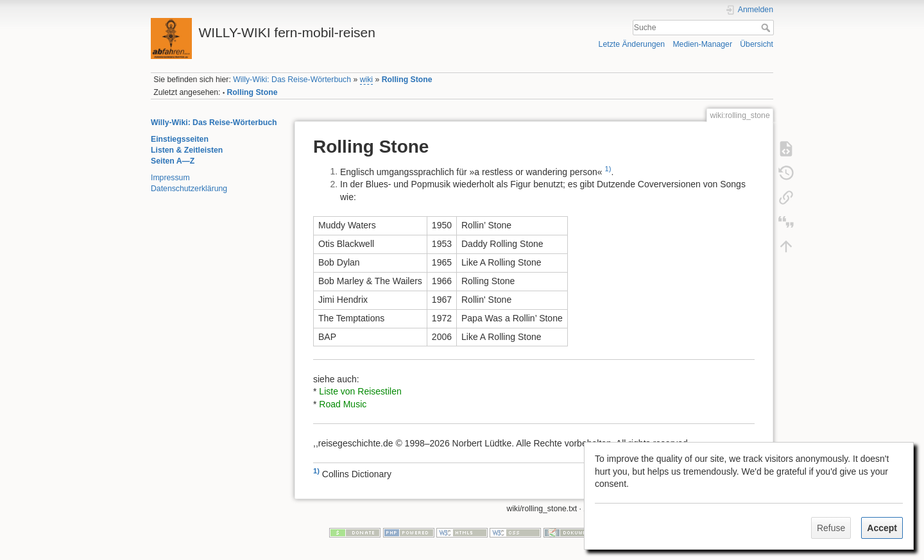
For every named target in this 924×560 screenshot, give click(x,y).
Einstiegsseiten (180, 139)
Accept (882, 528)
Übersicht (757, 44)
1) (608, 169)
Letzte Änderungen (632, 44)
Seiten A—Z (173, 161)
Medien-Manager (702, 44)
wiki (366, 80)
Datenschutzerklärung (189, 189)
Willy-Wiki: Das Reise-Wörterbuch (292, 80)
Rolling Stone (407, 80)
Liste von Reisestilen (360, 391)
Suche (767, 28)
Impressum (170, 178)
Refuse (831, 528)
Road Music (343, 404)
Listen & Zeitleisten (187, 150)
